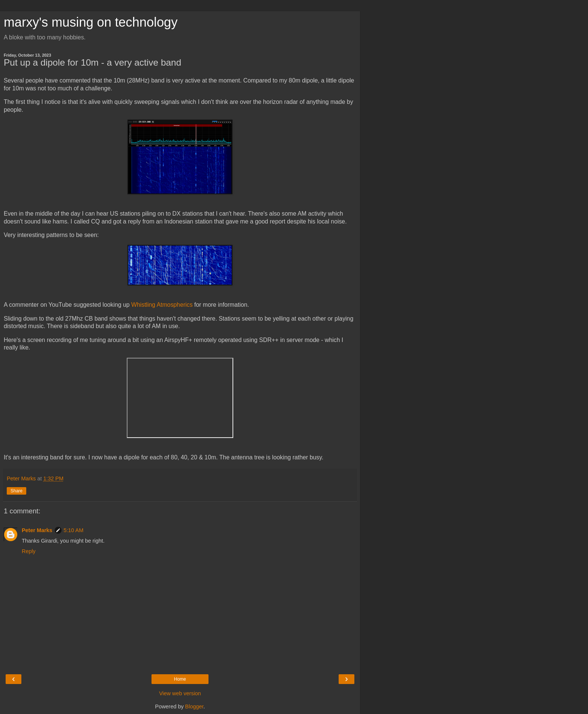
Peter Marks (37, 530)
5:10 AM (74, 530)
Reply (29, 551)
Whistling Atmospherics (162, 305)
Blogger (194, 706)
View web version (180, 693)
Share (16, 491)
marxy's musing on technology (91, 22)
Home (180, 679)
